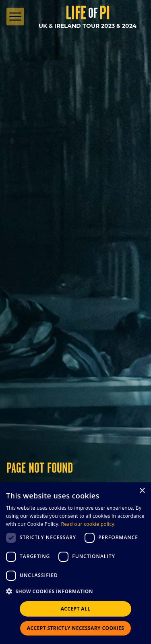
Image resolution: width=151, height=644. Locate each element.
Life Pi (88, 13)
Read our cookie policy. (89, 524)
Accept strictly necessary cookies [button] (75, 628)
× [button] (142, 491)
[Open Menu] (15, 17)
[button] (75, 592)
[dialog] (75, 563)
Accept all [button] (76, 609)
